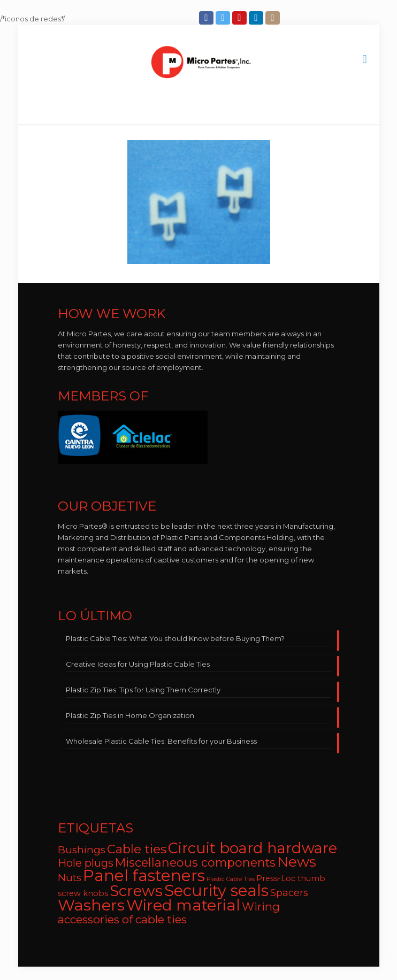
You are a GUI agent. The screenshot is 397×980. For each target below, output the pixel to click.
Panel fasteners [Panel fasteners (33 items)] (144, 875)
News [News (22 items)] (297, 862)
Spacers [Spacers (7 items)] (289, 893)
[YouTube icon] (241, 18)
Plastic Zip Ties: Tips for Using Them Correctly (143, 690)
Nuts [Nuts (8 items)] (70, 878)
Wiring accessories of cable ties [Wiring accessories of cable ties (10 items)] (169, 913)
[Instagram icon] (274, 18)
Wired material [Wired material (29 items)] (183, 905)
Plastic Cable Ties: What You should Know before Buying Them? (175, 638)
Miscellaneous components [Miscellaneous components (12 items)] (195, 862)
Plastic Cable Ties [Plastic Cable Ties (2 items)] (231, 879)
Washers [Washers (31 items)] (91, 905)
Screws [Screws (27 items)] (136, 891)
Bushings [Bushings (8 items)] (82, 850)
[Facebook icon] (207, 18)
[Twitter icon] (224, 18)
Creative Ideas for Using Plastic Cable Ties (138, 664)
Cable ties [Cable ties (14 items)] (137, 849)
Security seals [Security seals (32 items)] (216, 890)
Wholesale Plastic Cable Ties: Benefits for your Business (161, 741)
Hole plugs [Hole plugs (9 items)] (86, 863)
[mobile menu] (365, 59)
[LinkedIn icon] (257, 18)
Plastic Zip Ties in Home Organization (130, 715)
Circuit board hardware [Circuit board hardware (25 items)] (253, 848)
